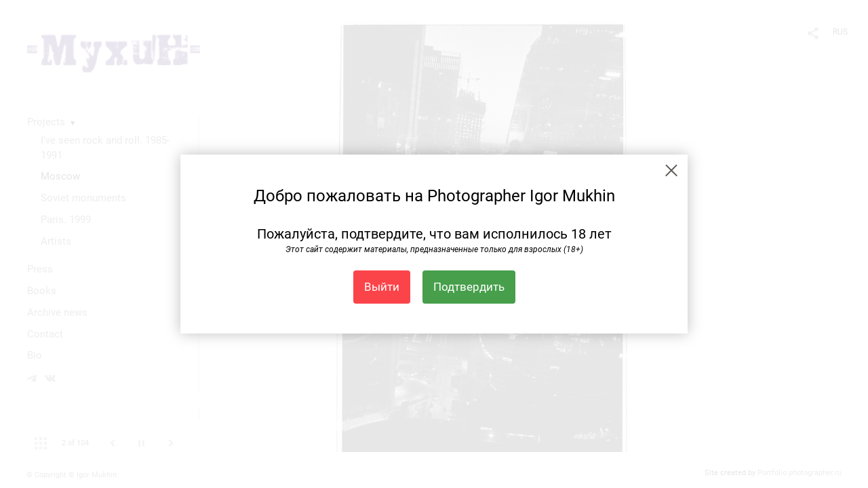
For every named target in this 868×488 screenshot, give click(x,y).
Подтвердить (469, 287)
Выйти (382, 287)
